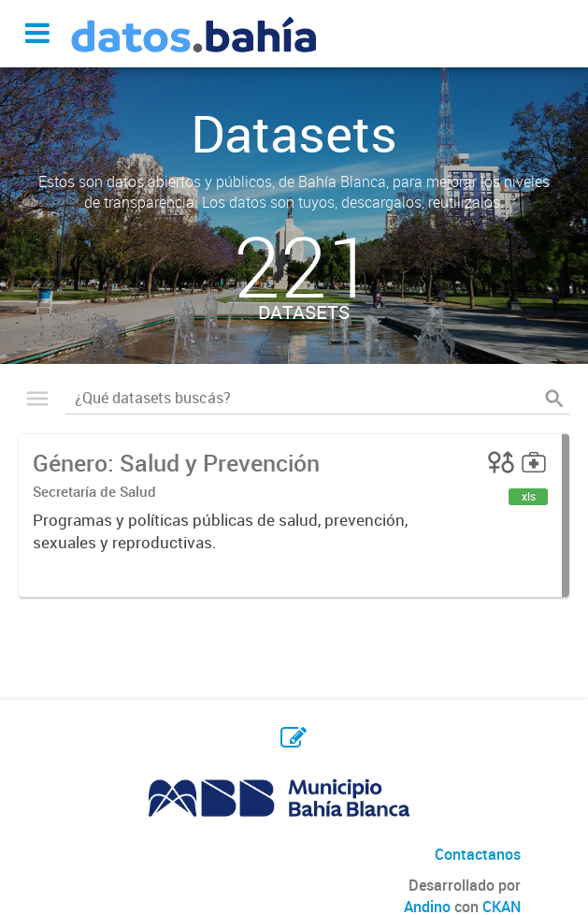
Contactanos (478, 854)
